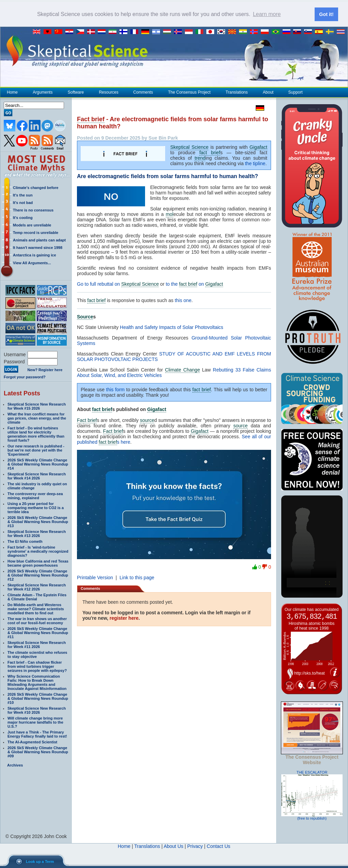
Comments (143, 92)
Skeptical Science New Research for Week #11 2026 (37, 645)
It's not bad (23, 203)
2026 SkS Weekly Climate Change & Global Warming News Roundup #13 (38, 522)
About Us (174, 846)
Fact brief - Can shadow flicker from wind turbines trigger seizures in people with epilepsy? (37, 666)
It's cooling (23, 218)
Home (12, 92)
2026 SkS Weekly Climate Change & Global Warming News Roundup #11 (38, 633)
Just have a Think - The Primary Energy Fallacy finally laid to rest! (37, 734)
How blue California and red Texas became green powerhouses (38, 563)
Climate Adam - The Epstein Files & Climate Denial (37, 597)
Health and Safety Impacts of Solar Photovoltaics (172, 327)
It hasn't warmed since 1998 (38, 248)
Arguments (42, 92)
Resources (108, 92)
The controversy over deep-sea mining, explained (35, 496)
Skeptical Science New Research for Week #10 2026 (37, 710)
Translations (237, 92)
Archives (15, 765)
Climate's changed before (36, 188)
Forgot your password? (25, 377)
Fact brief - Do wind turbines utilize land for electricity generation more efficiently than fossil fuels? (36, 434)
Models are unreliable (32, 225)
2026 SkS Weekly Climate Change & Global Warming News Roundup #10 (38, 698)
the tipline (255, 163)
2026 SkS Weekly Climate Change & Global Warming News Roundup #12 (38, 575)
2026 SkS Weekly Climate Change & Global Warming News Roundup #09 (38, 752)
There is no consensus (33, 210)
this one (183, 300)
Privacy (195, 846)
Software (76, 92)
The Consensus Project (189, 92)
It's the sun (23, 195)
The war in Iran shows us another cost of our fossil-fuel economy (37, 621)
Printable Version (95, 578)
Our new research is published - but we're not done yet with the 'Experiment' (36, 450)
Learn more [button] (267, 14)
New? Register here (45, 370)
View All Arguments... (32, 263)
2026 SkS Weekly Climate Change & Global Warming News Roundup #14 (38, 464)
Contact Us (218, 846)
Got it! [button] (326, 14)
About (268, 92)
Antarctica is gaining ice (35, 255)
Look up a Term (40, 862)
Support (296, 92)
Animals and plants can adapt (39, 240)
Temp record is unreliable (36, 233)
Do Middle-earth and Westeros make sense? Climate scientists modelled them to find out (36, 609)
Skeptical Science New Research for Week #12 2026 (37, 587)
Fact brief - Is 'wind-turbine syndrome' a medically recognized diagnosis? (38, 551)
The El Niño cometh (25, 541)
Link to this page (137, 578)
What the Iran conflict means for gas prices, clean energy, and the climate (37, 418)
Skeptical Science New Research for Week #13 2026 (37, 534)
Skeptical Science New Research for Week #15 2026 (37, 406)
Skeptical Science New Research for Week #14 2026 (37, 476)
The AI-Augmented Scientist (32, 742)
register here (124, 618)
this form (115, 390)
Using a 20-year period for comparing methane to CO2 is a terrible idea (36, 508)
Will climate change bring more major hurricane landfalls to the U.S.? (35, 722)
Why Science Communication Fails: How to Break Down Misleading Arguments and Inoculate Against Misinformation (37, 682)
